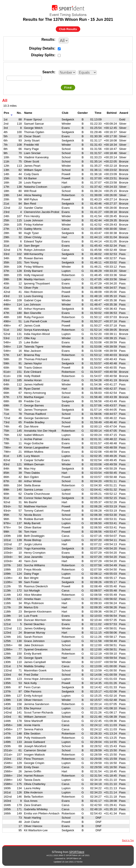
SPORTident (77, 852)
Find (68, 88)
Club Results (68, 29)
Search (48, 72)
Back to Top (128, 840)
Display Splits (43, 55)
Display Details (42, 48)
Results (48, 40)
